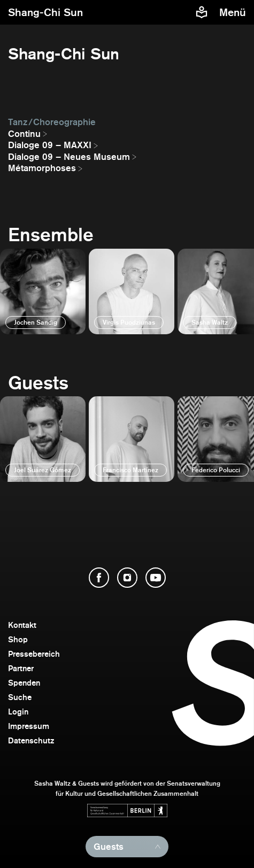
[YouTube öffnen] (156, 578)
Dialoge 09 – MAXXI (50, 145)
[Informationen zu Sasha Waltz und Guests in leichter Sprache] (202, 12)
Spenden (24, 683)
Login (18, 712)
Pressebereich (34, 654)
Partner (21, 668)
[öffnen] (43, 291)
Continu (24, 134)
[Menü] (234, 12)
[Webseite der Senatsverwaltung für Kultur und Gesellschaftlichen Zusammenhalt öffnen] (127, 811)
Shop (18, 639)
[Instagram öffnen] (127, 578)
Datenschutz (31, 740)
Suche (20, 697)
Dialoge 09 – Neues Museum (69, 157)
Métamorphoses (42, 168)
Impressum (29, 726)
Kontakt (22, 625)
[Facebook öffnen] (99, 578)
